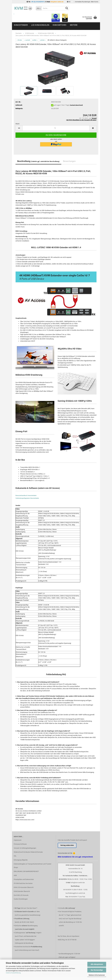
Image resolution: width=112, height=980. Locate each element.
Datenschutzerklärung (13, 973)
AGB (15, 875)
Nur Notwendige (97, 970)
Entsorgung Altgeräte (21, 860)
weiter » (35, 40)
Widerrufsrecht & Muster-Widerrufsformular (28, 852)
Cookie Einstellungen (21, 899)
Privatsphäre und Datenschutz (24, 879)
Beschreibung (38, 161)
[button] (69, 2)
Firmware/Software (20, 844)
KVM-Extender (21, 25)
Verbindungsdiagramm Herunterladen (27, 498)
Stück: (18, 124)
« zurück (27, 40)
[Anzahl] (56, 128)
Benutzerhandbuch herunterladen (26, 496)
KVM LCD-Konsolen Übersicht (24, 887)
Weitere (74, 25)
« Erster (19, 40)
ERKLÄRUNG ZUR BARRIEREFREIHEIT (26, 871)
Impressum (18, 840)
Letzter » (43, 40)
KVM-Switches (60, 25)
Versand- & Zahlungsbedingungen (25, 848)
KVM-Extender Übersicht (22, 891)
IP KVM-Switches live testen (23, 883)
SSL (15, 856)
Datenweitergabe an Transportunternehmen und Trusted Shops (32, 866)
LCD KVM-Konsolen (40, 25)
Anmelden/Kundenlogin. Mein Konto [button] (86, 2)
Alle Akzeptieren (97, 964)
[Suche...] (39, 8)
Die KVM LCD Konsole (21, 895)
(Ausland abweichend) (76, 105)
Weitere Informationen (97, 975)
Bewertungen (69, 161)
